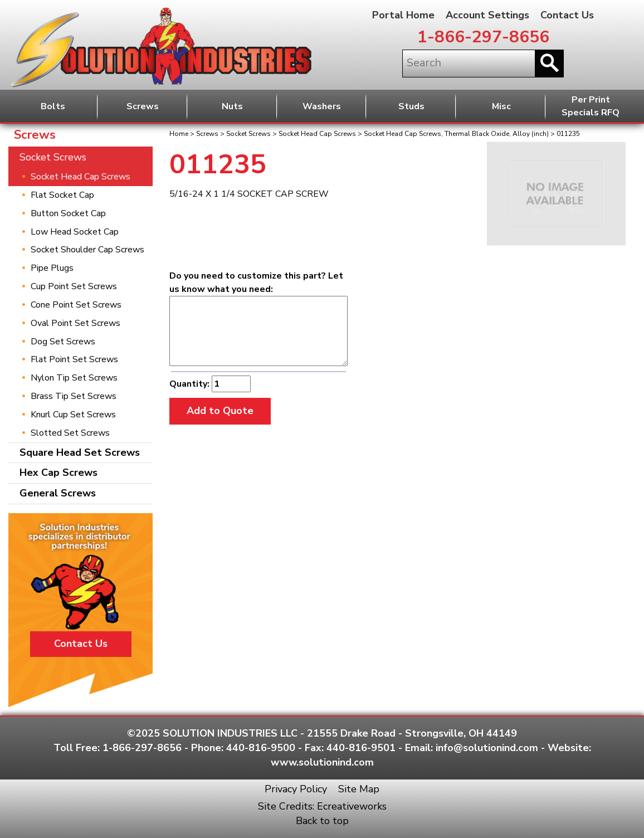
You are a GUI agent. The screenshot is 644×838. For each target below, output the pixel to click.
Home (179, 134)
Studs (411, 106)
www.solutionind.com (322, 762)
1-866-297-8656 (483, 37)
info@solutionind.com (487, 748)
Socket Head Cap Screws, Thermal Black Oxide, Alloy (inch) (456, 134)
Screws (143, 106)
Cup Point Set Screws (74, 286)
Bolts (53, 106)
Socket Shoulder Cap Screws (87, 250)
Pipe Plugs (52, 268)
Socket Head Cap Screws (317, 134)
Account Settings (487, 15)
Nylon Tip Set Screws (74, 378)
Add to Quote (220, 411)
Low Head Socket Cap (75, 232)
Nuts (232, 106)
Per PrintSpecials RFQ (591, 106)
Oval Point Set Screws (75, 323)
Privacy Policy (296, 789)
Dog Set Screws (63, 342)
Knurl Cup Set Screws (73, 415)
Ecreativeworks (352, 806)
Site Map (359, 789)
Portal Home (403, 15)
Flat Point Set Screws (74, 359)
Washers (322, 106)
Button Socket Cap (68, 213)
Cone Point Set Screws (76, 305)
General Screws (58, 493)
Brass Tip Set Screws (74, 396)
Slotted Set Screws (70, 433)
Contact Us (567, 15)
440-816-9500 (261, 748)
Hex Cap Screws (58, 472)
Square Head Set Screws (80, 452)
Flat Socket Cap (62, 195)
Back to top (322, 821)
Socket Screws (248, 134)
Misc (501, 106)
